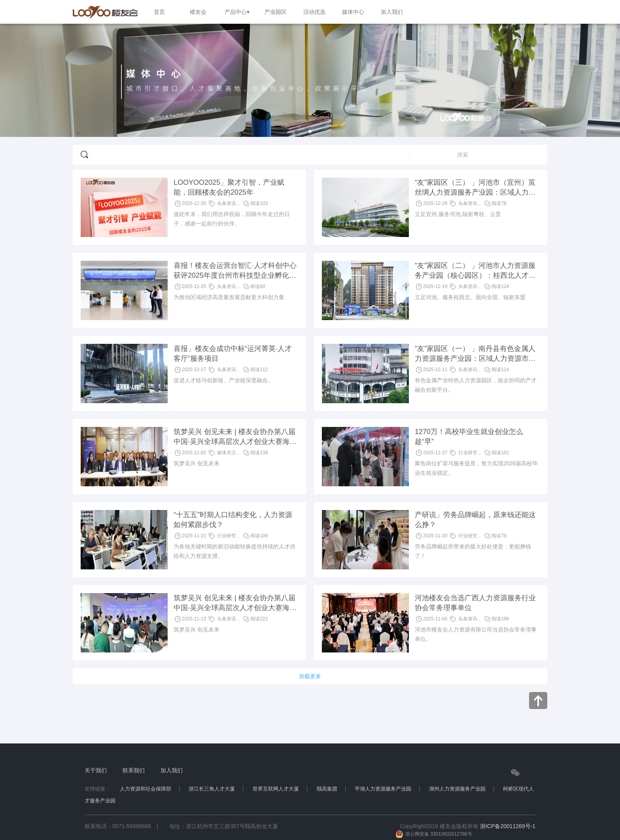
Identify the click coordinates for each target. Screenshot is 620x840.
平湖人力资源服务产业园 (383, 789)
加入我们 (172, 770)
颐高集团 (327, 789)
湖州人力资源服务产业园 (457, 789)
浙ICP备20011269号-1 (508, 826)
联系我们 (134, 770)
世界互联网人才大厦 (276, 789)
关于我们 (96, 770)
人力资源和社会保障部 (146, 789)
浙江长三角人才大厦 (212, 789)
